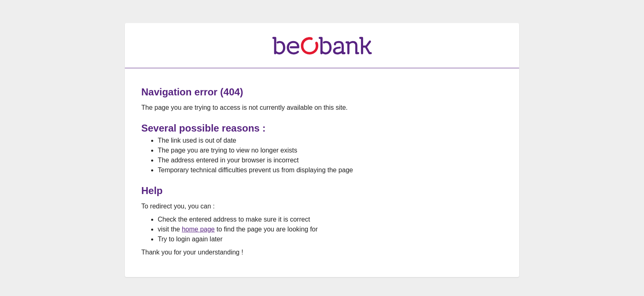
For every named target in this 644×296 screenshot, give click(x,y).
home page (198, 229)
